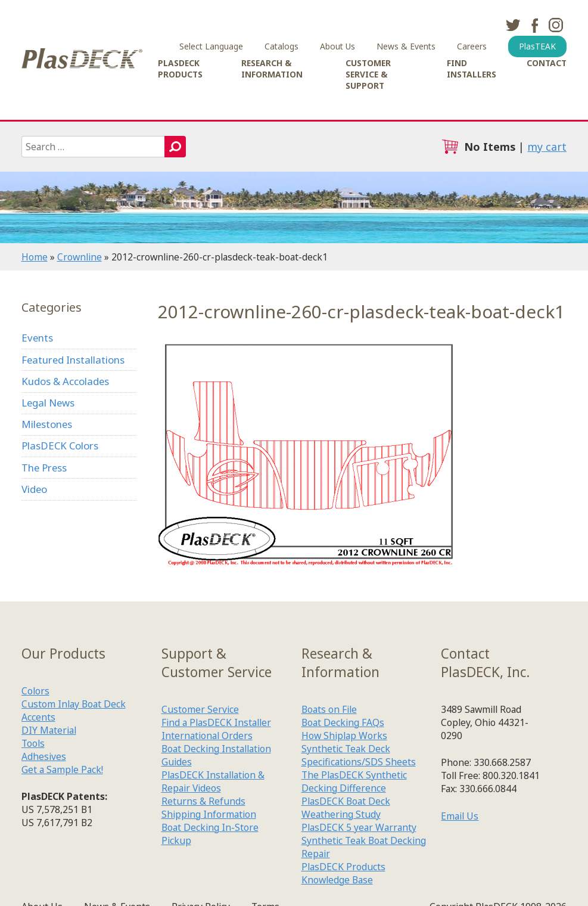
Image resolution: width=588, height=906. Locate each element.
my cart (547, 147)
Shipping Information (209, 814)
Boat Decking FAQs (343, 722)
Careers (472, 46)
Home (35, 257)
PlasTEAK (537, 46)
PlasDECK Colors (60, 446)
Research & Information (272, 69)
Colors (35, 691)
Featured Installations (73, 360)
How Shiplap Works (344, 736)
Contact (547, 63)
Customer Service (200, 709)
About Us (337, 46)
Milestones (47, 424)
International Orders (207, 736)
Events (37, 338)
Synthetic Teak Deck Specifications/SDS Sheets (359, 755)
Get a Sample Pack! (62, 770)
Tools (33, 743)
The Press (44, 468)
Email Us (460, 816)
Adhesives (44, 756)
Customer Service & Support (368, 74)
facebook (534, 25)
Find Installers (472, 69)
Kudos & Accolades (65, 381)
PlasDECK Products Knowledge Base (343, 873)
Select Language (211, 46)
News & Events (406, 46)
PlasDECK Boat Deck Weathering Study (346, 808)
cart (450, 147)
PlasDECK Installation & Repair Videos (213, 781)
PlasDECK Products (180, 69)
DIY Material (49, 730)
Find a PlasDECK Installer (216, 722)
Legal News (48, 403)
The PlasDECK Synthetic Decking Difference (354, 781)
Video (34, 489)
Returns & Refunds (203, 801)
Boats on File (329, 709)
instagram (556, 25)
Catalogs (281, 46)
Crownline (80, 257)
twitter (513, 25)
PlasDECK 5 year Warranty (359, 827)
